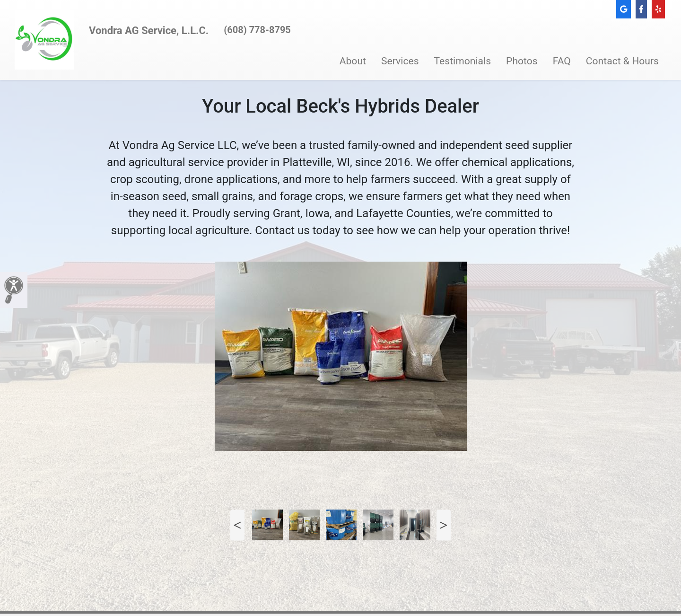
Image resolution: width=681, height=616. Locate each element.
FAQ (562, 61)
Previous (237, 525)
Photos (522, 61)
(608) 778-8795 (257, 30)
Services (400, 61)
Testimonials (463, 61)
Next (444, 525)
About (353, 61)
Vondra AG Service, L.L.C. (149, 31)
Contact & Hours (622, 61)
